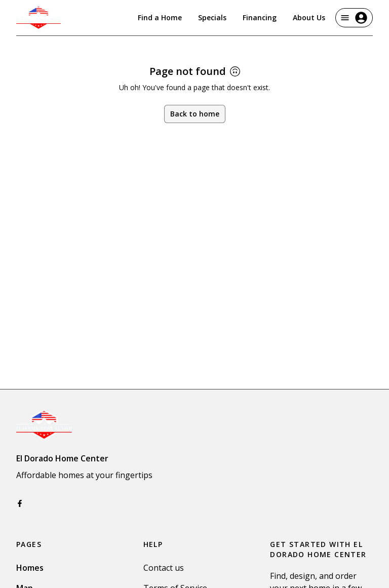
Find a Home (160, 17)
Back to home (195, 114)
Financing (260, 17)
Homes (30, 568)
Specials (212, 17)
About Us (309, 17)
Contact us (164, 568)
